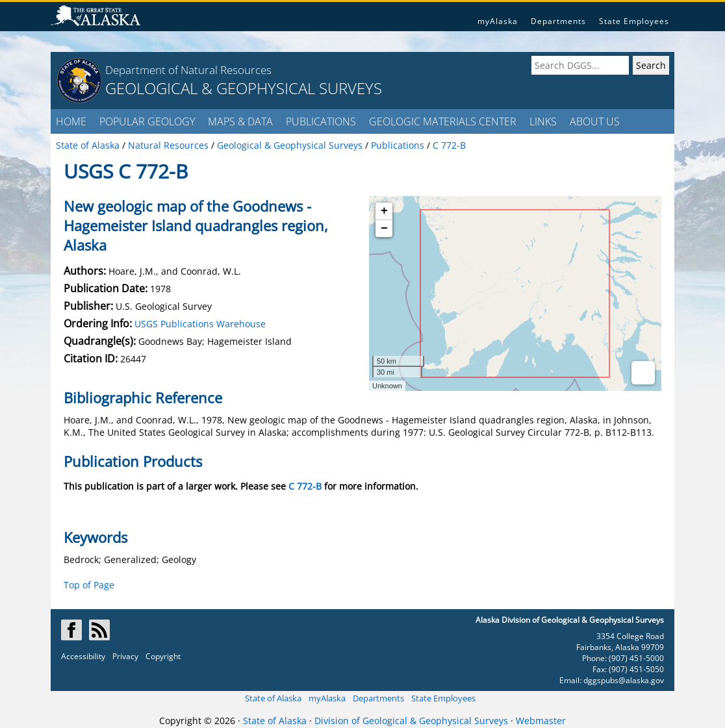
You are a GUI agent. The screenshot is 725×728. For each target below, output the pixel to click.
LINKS (543, 121)
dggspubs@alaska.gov (624, 680)
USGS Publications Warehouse (200, 324)
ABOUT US (595, 121)
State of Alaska (273, 698)
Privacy (125, 656)
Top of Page (89, 585)
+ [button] (384, 211)
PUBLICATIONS (321, 121)
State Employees (634, 21)
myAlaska (498, 21)
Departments (558, 21)
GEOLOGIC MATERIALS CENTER (443, 121)
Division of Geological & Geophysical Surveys (411, 721)
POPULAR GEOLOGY (147, 121)
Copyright (163, 656)
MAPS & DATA (240, 121)
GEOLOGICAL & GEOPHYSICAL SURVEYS (244, 88)
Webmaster (541, 721)
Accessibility (83, 656)
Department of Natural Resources (188, 70)
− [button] (384, 229)
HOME (71, 121)
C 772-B (305, 486)
